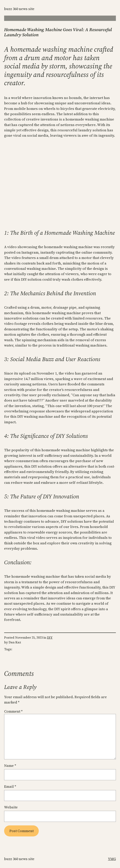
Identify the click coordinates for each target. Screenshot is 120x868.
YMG (112, 859)
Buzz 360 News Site (19, 9)
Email (10, 786)
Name (10, 766)
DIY (50, 637)
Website (11, 807)
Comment (13, 711)
